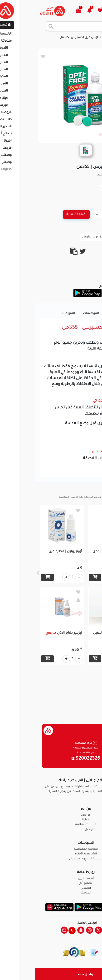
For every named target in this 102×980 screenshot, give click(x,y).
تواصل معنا (51, 974)
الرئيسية (92, 38)
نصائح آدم (51, 883)
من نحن (51, 815)
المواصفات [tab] (56, 314)
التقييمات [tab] (33, 314)
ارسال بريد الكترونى (62, 237)
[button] (57, 11)
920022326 (51, 759)
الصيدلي (51, 888)
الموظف (51, 893)
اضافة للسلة (42, 214)
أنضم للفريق (51, 879)
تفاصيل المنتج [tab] (82, 314)
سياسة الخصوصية (51, 849)
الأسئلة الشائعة (51, 825)
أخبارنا (51, 820)
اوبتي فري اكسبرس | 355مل (44, 38)
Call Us (88, 237)
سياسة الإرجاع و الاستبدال (51, 859)
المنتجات (75, 38)
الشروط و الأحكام (51, 854)
